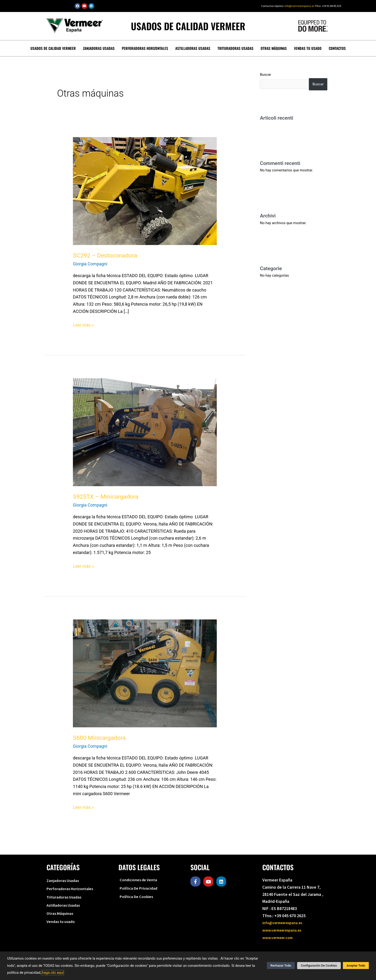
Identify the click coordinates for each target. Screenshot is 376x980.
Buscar (265, 74)
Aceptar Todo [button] (356, 966)
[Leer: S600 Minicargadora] (145, 673)
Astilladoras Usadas (194, 48)
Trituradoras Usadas (235, 48)
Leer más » (83, 324)
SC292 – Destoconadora (107, 255)
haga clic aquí (53, 973)
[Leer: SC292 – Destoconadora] (145, 190)
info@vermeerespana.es (299, 6)
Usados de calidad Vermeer (58, 48)
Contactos (332, 48)
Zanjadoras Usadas (102, 48)
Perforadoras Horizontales (147, 48)
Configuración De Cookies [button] (320, 966)
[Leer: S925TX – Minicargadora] (145, 431)
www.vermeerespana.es (284, 929)
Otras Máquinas (272, 48)
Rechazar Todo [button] (283, 966)
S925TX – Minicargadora (107, 496)
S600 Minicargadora (101, 737)
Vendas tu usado (304, 48)
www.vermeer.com (279, 936)
